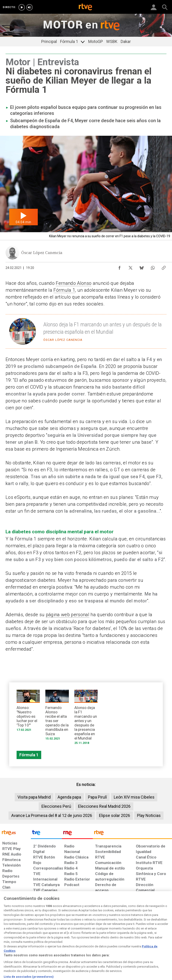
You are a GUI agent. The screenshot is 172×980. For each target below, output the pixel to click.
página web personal (68, 615)
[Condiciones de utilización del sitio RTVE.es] (7, 942)
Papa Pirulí (97, 797)
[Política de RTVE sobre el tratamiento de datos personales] (27, 942)
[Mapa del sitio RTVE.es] (119, 942)
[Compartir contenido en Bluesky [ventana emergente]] (142, 267)
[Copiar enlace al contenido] (164, 267)
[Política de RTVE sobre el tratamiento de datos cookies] (52, 942)
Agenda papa (69, 797)
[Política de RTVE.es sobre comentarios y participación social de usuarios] (157, 942)
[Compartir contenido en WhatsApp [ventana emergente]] (153, 267)
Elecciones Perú (56, 806)
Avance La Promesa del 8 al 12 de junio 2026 (52, 815)
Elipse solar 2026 (115, 815)
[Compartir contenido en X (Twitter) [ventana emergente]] (131, 267)
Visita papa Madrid (34, 797)
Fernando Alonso (74, 283)
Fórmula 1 (64, 290)
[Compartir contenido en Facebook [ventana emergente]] (120, 267)
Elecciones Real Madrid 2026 (104, 806)
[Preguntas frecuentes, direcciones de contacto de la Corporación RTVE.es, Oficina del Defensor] (134, 940)
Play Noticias (149, 815)
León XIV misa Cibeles (134, 797)
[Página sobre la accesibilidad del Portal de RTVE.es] (101, 940)
